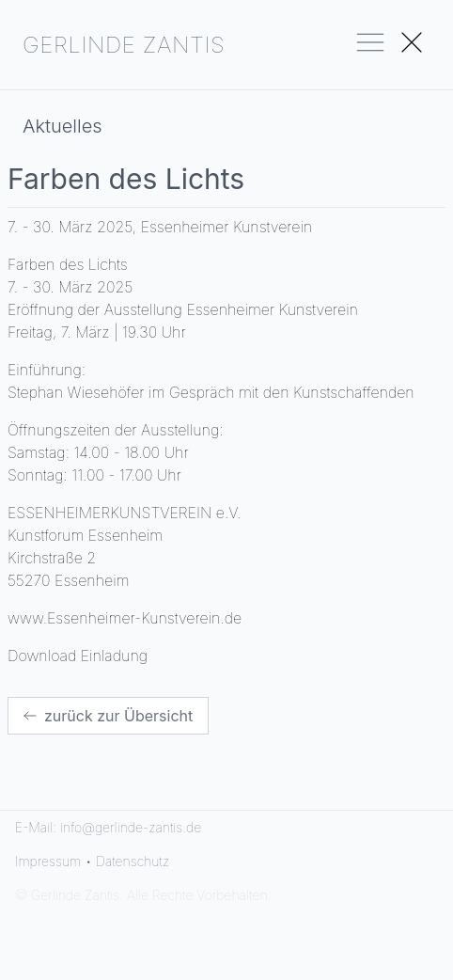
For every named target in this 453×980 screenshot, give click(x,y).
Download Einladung (78, 656)
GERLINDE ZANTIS (124, 45)
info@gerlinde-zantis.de (131, 827)
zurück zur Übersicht (108, 716)
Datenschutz (133, 861)
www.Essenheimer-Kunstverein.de (125, 618)
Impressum (48, 861)
